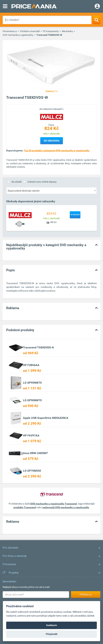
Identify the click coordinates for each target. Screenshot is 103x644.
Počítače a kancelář (30, 31)
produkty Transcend (25, 507)
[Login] (97, 7)
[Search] (97, 20)
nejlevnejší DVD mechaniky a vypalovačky (66, 507)
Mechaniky (67, 31)
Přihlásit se (86, 594)
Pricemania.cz (10, 31)
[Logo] (52, 117)
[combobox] (51, 190)
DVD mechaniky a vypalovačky (18, 35)
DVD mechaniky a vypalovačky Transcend (54, 504)
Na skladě (17, 182)
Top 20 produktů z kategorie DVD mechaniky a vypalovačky (57, 151)
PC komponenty (51, 31)
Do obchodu (52, 141)
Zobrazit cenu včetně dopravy (42, 182)
